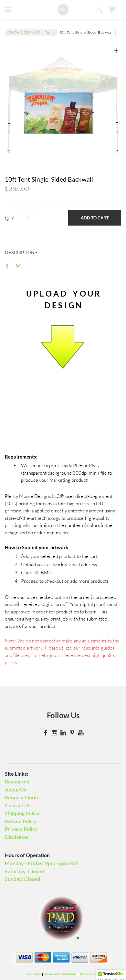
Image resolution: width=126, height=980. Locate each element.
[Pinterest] (72, 733)
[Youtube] (81, 733)
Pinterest (19, 266)
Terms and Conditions (60, 974)
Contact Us (18, 805)
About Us (16, 789)
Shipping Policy (22, 813)
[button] (95, 218)
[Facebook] (46, 733)
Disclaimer (17, 837)
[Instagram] (54, 733)
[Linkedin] (63, 733)
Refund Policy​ (21, 821)
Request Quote (22, 797)
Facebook (9, 266)
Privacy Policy (21, 829)
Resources (17, 781)
